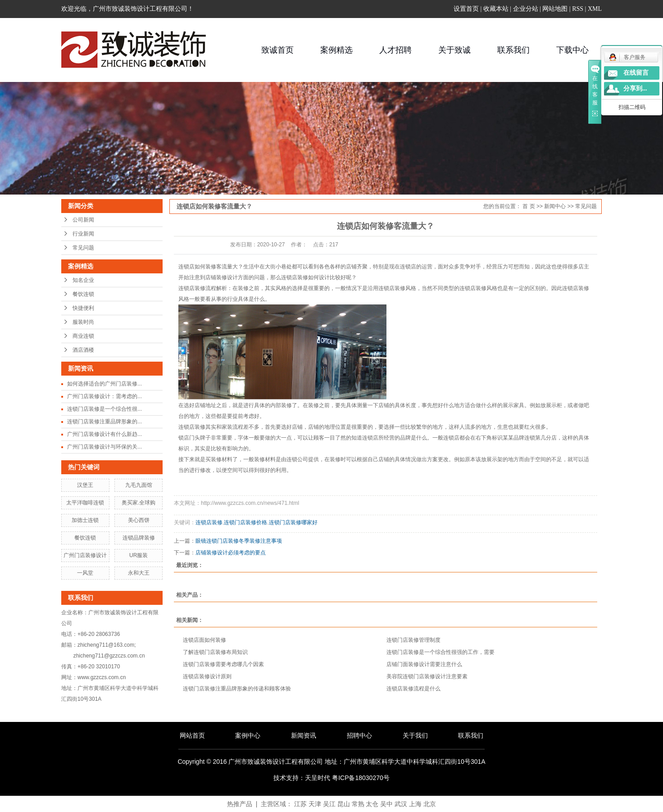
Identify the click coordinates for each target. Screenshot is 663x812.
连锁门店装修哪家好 (293, 522)
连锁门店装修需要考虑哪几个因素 (223, 664)
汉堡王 (85, 485)
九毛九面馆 (139, 485)
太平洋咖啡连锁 (85, 503)
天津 (315, 804)
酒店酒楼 (83, 350)
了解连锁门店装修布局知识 (215, 652)
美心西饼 (139, 520)
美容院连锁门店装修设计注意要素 (427, 676)
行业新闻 (83, 234)
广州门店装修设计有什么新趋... (104, 434)
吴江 (329, 804)
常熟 (358, 804)
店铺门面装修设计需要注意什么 (424, 664)
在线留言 (636, 73)
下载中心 (572, 50)
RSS (578, 9)
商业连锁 (83, 336)
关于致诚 (454, 50)
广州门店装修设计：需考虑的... (104, 396)
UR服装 (139, 555)
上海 (415, 804)
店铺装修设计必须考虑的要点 (231, 553)
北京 (430, 804)
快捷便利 (83, 308)
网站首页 (192, 735)
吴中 (386, 804)
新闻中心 (555, 206)
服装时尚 (83, 322)
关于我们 (415, 735)
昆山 (344, 804)
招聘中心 (359, 735)
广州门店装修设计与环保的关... (104, 447)
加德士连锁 (85, 520)
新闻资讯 (304, 735)
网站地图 (555, 9)
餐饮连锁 (83, 294)
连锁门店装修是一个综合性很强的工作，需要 (440, 652)
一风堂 (85, 573)
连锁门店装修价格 (245, 522)
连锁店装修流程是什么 (413, 689)
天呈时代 (318, 778)
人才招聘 (395, 50)
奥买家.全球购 (139, 503)
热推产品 (240, 804)
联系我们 (513, 50)
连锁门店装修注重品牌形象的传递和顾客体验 (237, 689)
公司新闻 (83, 220)
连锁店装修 (209, 522)
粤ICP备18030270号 (361, 778)
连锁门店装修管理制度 (413, 640)
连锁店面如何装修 (204, 640)
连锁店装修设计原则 (207, 676)
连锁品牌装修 (139, 538)
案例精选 (336, 50)
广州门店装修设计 (85, 555)
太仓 (372, 804)
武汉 (401, 804)
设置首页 (466, 9)
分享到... (635, 88)
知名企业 (83, 280)
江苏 (300, 804)
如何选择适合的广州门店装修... (104, 384)
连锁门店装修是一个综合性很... (104, 409)
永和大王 (139, 573)
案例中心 (248, 735)
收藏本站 (496, 9)
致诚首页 (277, 50)
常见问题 (83, 248)
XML (595, 9)
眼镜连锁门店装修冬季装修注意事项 (239, 541)
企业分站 (526, 9)
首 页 (529, 206)
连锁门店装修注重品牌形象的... (104, 422)
